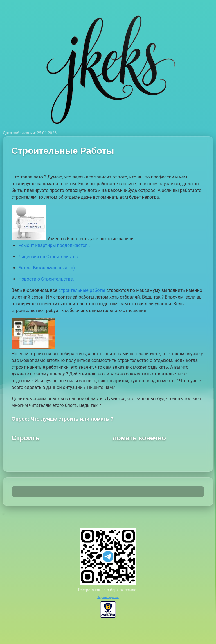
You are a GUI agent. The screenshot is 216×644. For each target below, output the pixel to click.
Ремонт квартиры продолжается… (54, 245)
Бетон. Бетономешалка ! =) (47, 268)
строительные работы (82, 290)
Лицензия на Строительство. (49, 257)
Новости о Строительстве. (46, 279)
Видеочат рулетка (108, 597)
